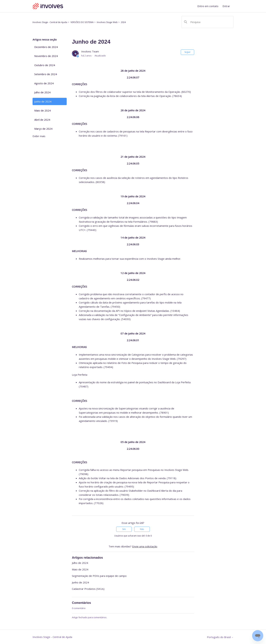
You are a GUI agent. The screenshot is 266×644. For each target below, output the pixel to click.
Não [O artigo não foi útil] (142, 529)
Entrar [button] (226, 6)
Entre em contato (208, 6)
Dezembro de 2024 (46, 47)
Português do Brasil (220, 637)
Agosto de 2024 (44, 83)
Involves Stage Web (107, 22)
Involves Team (90, 51)
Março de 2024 (43, 129)
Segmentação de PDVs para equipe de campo (99, 576)
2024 (123, 22)
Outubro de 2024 (45, 65)
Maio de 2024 (43, 110)
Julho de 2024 (42, 92)
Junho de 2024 (43, 101)
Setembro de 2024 (46, 74)
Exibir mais (39, 136)
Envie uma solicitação (145, 546)
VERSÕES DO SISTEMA (82, 22)
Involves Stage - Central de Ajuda (50, 22)
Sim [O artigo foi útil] (124, 529)
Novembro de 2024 (46, 56)
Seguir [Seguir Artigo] (187, 52)
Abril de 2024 (42, 120)
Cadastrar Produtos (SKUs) (88, 589)
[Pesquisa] (207, 22)
